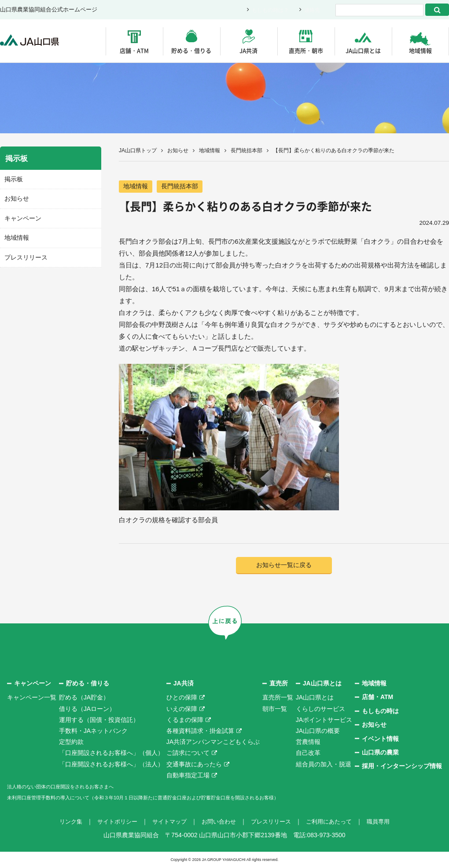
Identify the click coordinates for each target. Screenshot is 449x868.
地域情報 (420, 50)
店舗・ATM (134, 50)
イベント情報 (380, 740)
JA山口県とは (363, 50)
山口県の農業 (380, 753)
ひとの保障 (182, 698)
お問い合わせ (218, 822)
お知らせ (178, 150)
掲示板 (13, 179)
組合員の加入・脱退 (324, 765)
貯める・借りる (191, 50)
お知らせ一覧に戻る (284, 566)
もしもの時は (380, 712)
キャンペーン (22, 217)
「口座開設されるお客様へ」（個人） (111, 754)
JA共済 (248, 50)
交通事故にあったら (194, 765)
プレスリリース (24, 255)
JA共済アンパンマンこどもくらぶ (213, 743)
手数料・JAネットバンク (93, 732)
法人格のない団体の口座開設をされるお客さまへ (75, 787)
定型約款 (71, 743)
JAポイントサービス (324, 721)
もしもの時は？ (267, 10)
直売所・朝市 (306, 50)
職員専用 (386, 822)
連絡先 (311, 10)
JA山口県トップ (138, 150)
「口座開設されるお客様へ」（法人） (111, 765)
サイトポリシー (111, 822)
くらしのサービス (320, 710)
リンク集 (63, 822)
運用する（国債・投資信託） (99, 721)
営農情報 (308, 743)
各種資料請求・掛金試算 (200, 732)
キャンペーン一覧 (32, 698)
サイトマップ (166, 822)
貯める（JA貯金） (84, 698)
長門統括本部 (247, 150)
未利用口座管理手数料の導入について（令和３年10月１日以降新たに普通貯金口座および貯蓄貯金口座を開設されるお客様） (180, 798)
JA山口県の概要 (318, 732)
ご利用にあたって (335, 822)
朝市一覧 (275, 710)
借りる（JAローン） (87, 710)
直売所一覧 (278, 698)
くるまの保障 (185, 721)
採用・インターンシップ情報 (402, 767)
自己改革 (308, 754)
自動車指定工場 (188, 776)
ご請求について (188, 754)
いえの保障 (182, 710)
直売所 (279, 684)
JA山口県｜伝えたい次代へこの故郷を (35, 41)
